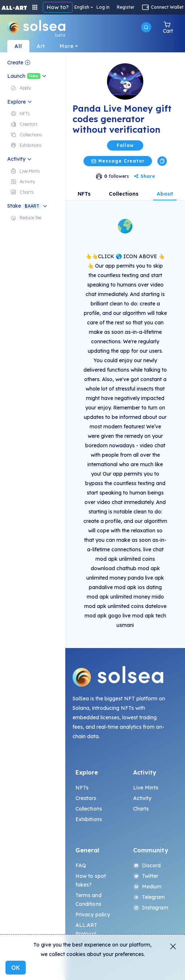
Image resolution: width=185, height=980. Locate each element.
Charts (141, 809)
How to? (58, 7)
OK (16, 968)
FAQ (81, 865)
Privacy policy (93, 915)
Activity (142, 798)
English (82, 7)
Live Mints (146, 788)
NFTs (84, 194)
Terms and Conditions (89, 900)
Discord (147, 865)
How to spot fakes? (91, 880)
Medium (147, 887)
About (165, 194)
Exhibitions (89, 819)
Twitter (146, 876)
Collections (124, 194)
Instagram (151, 908)
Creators (86, 798)
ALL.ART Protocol (87, 929)
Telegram (149, 897)
